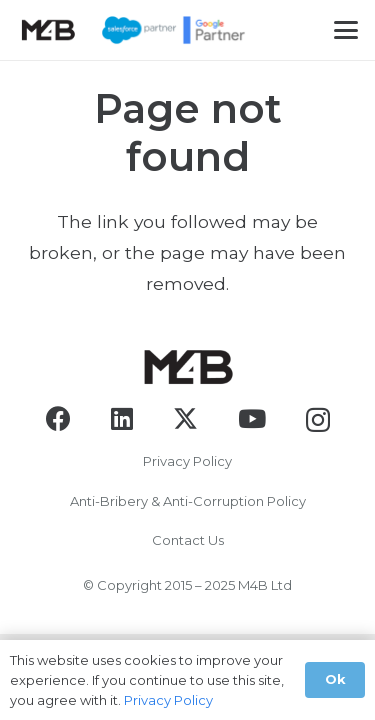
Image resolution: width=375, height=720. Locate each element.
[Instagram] (318, 420)
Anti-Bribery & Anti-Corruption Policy (188, 501)
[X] (185, 419)
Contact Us (188, 540)
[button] (346, 30)
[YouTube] (252, 418)
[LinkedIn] (122, 418)
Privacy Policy (187, 461)
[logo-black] (48, 30)
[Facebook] (58, 418)
